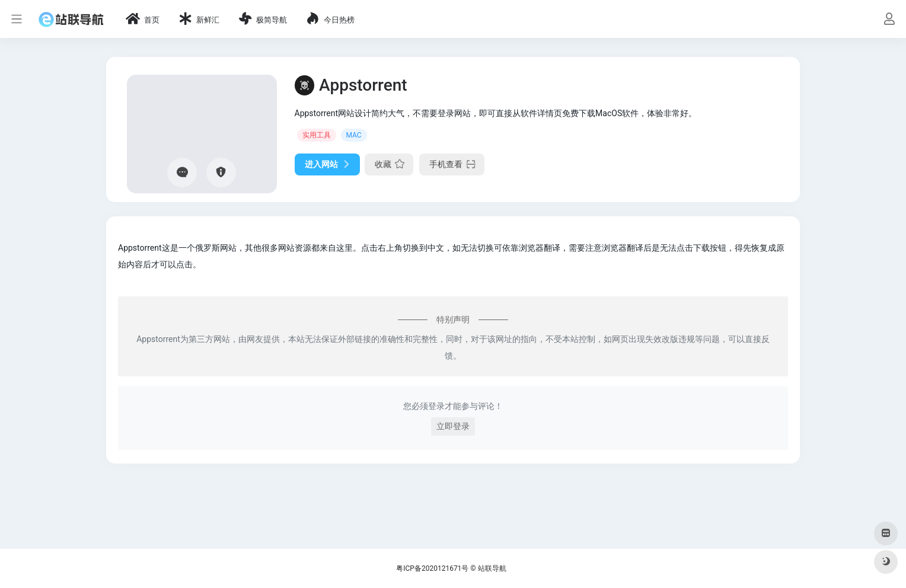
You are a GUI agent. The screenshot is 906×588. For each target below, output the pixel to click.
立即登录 (453, 426)
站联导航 (492, 568)
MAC (354, 135)
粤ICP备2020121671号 (432, 568)
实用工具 (317, 135)
